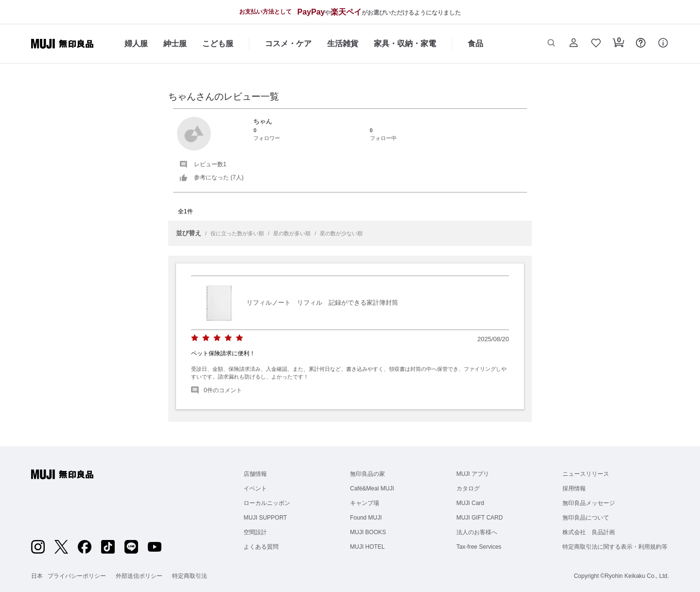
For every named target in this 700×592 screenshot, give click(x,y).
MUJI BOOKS (368, 532)
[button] (551, 44)
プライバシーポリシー (77, 576)
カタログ (468, 488)
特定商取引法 (190, 576)
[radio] (195, 338)
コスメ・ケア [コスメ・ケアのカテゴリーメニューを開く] (288, 44)
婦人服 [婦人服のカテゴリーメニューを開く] (136, 44)
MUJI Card (470, 503)
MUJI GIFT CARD (480, 518)
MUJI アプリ (473, 474)
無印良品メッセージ (589, 503)
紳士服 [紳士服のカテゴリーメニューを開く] (175, 44)
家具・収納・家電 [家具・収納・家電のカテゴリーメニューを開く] (405, 44)
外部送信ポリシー (139, 576)
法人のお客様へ (477, 532)
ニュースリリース (586, 474)
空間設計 (255, 532)
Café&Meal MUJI (372, 488)
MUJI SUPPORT (265, 518)
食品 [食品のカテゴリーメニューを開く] (475, 44)
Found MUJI (366, 518)
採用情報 (574, 488)
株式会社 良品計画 (589, 532)
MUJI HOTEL (367, 547)
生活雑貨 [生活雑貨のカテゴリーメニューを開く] (343, 44)
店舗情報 (255, 474)
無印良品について (586, 518)
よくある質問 (261, 547)
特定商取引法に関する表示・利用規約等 (615, 547)
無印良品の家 (367, 474)
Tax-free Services (479, 547)
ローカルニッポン (267, 503)
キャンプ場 (365, 503)
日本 (37, 576)
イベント (255, 488)
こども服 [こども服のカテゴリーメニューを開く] (218, 44)
